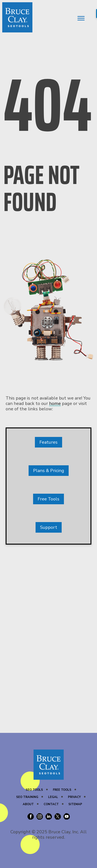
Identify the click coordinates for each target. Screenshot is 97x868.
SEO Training (27, 797)
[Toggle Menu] (81, 18)
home (55, 403)
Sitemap (75, 804)
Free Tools (48, 499)
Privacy (74, 797)
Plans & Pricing (49, 471)
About (28, 804)
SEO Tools (34, 790)
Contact (51, 804)
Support (49, 527)
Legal (53, 797)
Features (48, 442)
